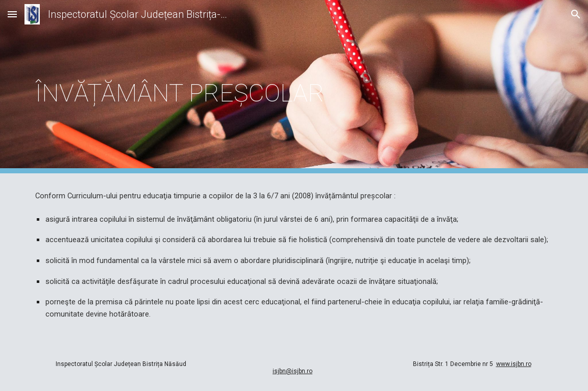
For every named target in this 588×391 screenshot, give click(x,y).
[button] (12, 14)
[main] (294, 87)
